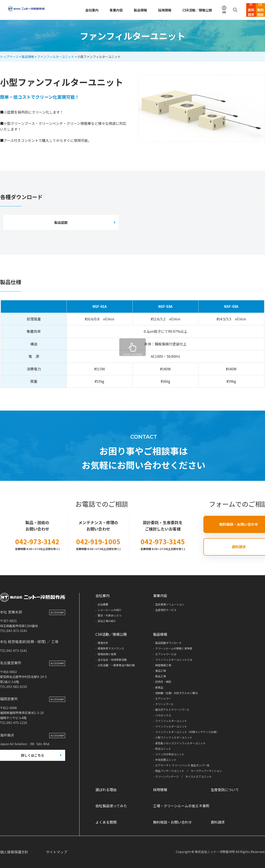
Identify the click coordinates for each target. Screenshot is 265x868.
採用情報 (145, 10)
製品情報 (122, 10)
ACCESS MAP (57, 623)
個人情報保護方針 (14, 852)
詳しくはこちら (33, 766)
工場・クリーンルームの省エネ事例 (181, 806)
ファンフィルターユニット (56, 57)
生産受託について (225, 790)
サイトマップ (57, 852)
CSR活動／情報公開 (175, 10)
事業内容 (99, 10)
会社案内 (76, 10)
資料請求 (218, 822)
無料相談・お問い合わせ (172, 822)
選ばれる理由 (106, 790)
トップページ (9, 57)
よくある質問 (106, 822)
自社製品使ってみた (111, 806)
